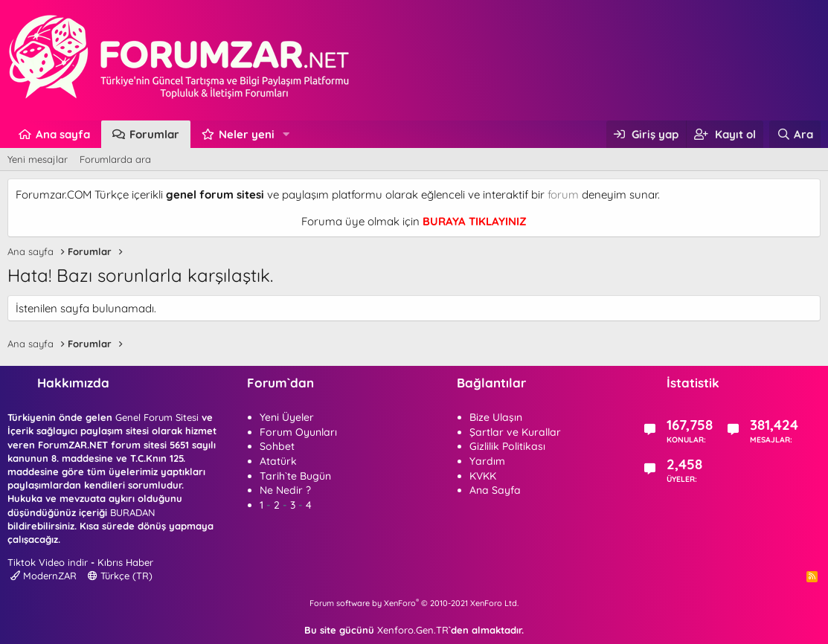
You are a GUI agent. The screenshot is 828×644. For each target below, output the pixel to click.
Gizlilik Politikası (507, 446)
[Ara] (795, 134)
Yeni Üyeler (287, 417)
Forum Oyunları (298, 432)
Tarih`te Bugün (295, 476)
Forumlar (154, 134)
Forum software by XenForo (414, 603)
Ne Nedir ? (285, 490)
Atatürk (278, 461)
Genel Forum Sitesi (157, 417)
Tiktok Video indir (48, 562)
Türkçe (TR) (120, 576)
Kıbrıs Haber (125, 562)
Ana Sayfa (495, 490)
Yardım (487, 461)
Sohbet (277, 446)
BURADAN (132, 512)
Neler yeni (247, 134)
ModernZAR (44, 576)
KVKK (483, 476)
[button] (286, 134)
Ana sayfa (63, 134)
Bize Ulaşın (496, 417)
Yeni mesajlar (38, 159)
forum (563, 194)
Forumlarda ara (115, 159)
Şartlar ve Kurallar (515, 432)
